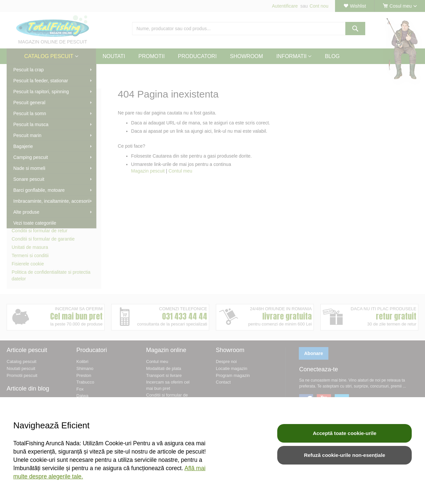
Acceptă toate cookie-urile (345, 433)
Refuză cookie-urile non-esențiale (344, 455)
